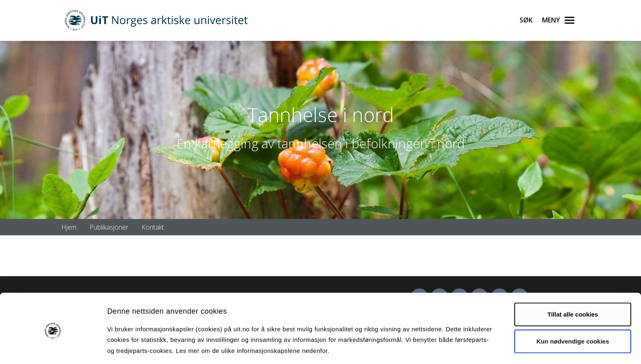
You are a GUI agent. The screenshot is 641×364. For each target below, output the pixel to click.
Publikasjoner (109, 227)
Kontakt (153, 227)
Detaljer (435, 348)
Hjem (69, 227)
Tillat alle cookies (573, 285)
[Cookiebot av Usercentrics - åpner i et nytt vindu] (53, 348)
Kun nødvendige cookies (573, 312)
